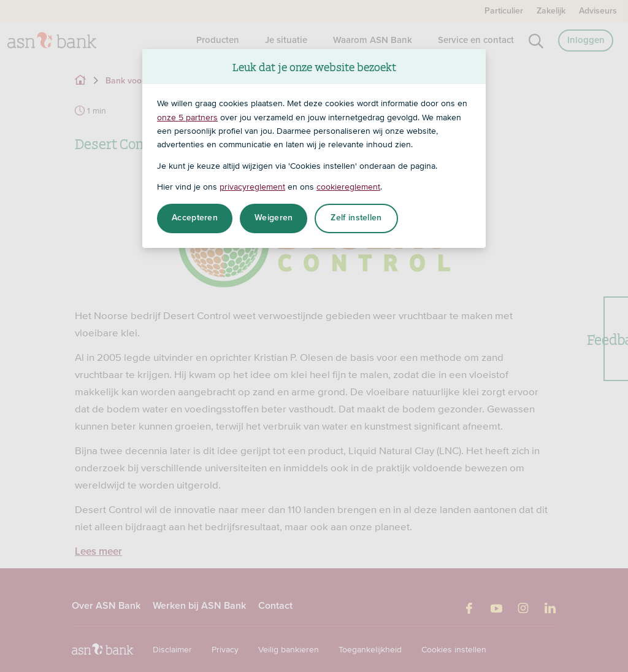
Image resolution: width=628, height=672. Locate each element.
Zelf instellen (356, 218)
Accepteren (195, 218)
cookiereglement (348, 187)
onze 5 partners (187, 117)
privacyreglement (252, 187)
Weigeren (274, 218)
